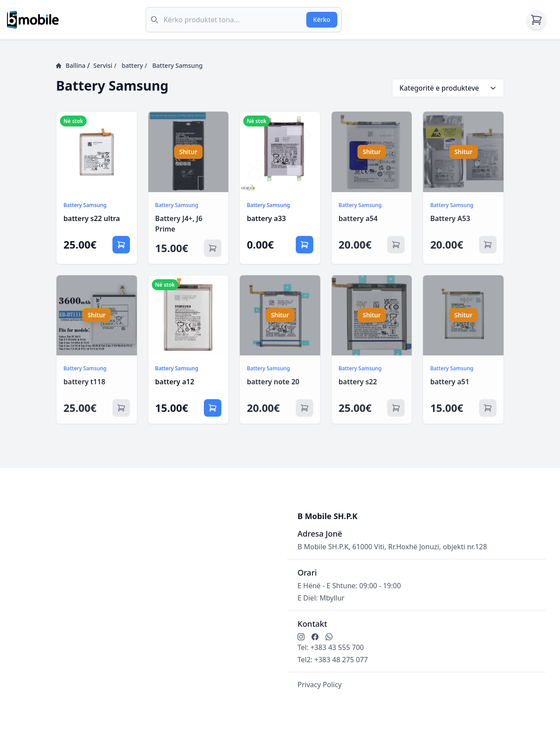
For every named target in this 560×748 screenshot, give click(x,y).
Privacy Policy (320, 685)
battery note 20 (273, 382)
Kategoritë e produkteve (448, 88)
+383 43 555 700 (337, 647)
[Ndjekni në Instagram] (301, 637)
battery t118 (84, 382)
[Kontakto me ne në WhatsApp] (329, 637)
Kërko (322, 19)
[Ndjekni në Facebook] (315, 637)
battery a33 (266, 218)
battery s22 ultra (92, 218)
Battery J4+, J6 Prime (179, 224)
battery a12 (175, 382)
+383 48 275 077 (341, 660)
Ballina (71, 65)
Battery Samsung (177, 65)
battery (134, 66)
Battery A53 (450, 218)
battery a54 (358, 218)
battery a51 (450, 382)
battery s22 (358, 382)
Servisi (105, 66)
